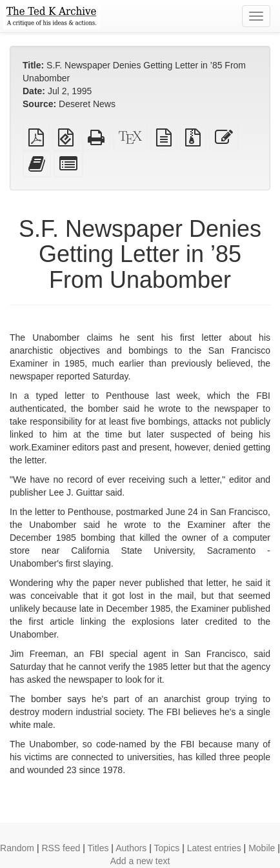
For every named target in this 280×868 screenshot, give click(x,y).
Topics (167, 848)
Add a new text (140, 861)
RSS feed (61, 848)
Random (17, 848)
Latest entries (214, 848)
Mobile (262, 848)
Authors (131, 848)
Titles (98, 848)
